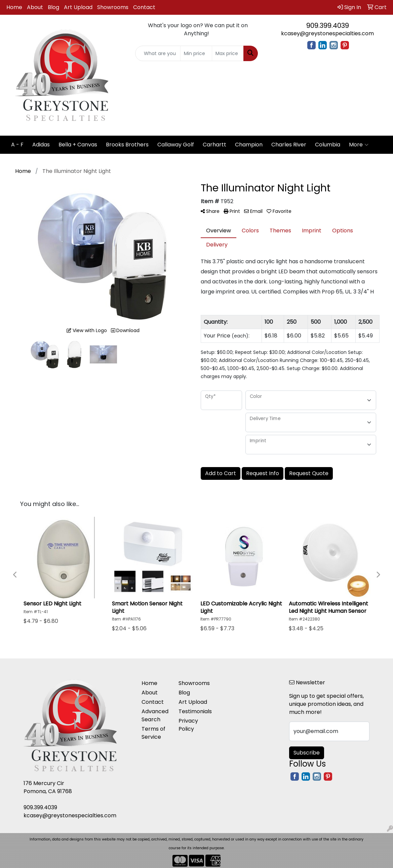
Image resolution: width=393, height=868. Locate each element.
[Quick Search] (158, 53)
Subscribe (307, 753)
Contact (144, 7)
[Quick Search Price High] (228, 53)
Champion (249, 145)
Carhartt (214, 145)
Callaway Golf (176, 145)
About (35, 7)
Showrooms (113, 7)
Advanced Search (155, 715)
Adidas (41, 145)
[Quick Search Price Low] (196, 53)
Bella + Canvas (78, 145)
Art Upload (78, 7)
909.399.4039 (328, 26)
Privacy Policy (188, 725)
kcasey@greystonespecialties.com (327, 33)
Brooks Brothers (127, 145)
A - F (17, 145)
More (359, 145)
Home (14, 7)
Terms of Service (153, 733)
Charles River (289, 145)
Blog (53, 7)
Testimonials (193, 711)
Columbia (328, 145)
